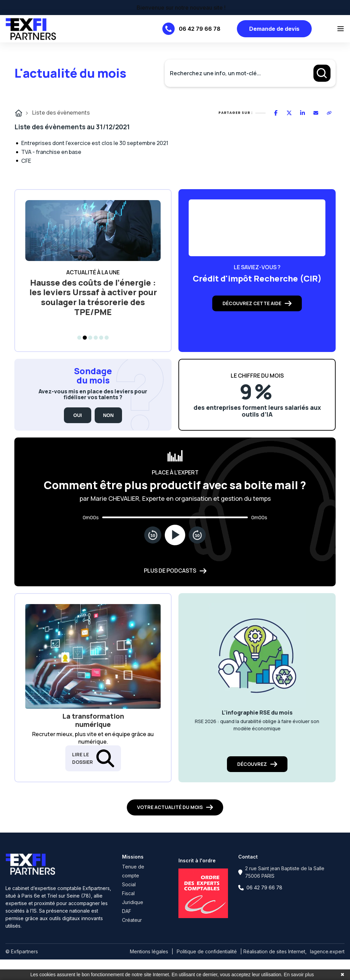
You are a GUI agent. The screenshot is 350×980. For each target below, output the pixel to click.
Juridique (133, 902)
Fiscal (128, 893)
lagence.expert (327, 951)
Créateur (132, 920)
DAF (127, 911)
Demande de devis (274, 29)
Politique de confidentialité (207, 951)
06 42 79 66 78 (200, 29)
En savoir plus (299, 975)
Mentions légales (149, 951)
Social (129, 884)
